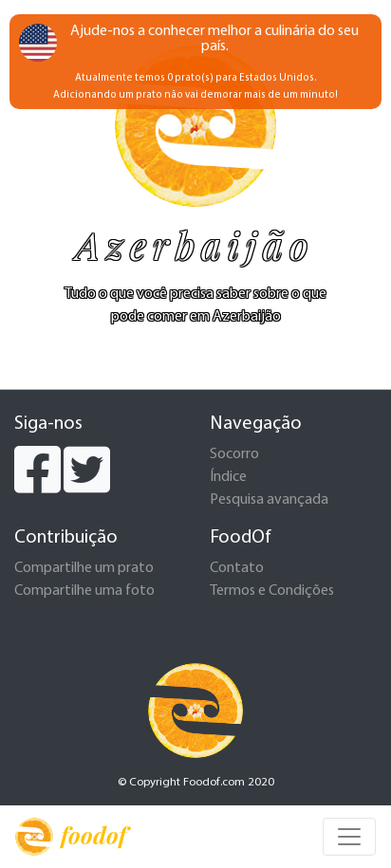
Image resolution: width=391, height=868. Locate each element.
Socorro (234, 454)
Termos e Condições (272, 591)
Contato (237, 568)
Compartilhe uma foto (84, 591)
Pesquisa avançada (269, 500)
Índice (228, 477)
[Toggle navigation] (349, 837)
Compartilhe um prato (84, 568)
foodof (71, 837)
